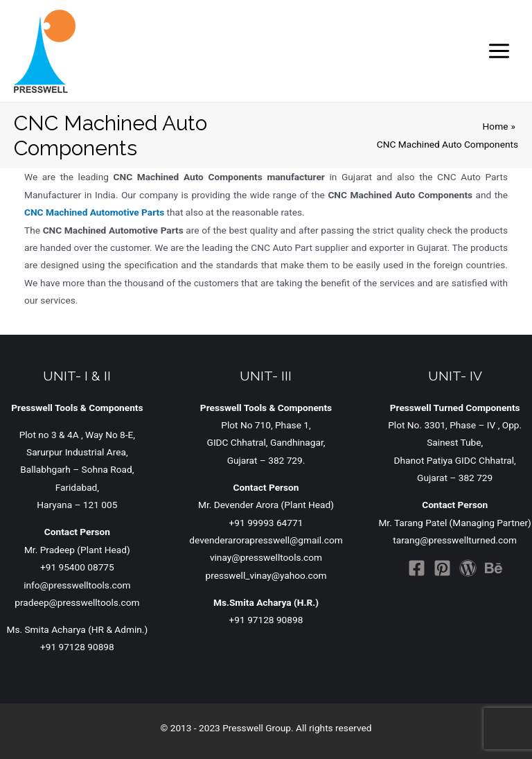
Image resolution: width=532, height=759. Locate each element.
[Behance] (494, 568)
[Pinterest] (442, 568)
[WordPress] (468, 568)
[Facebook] (417, 568)
